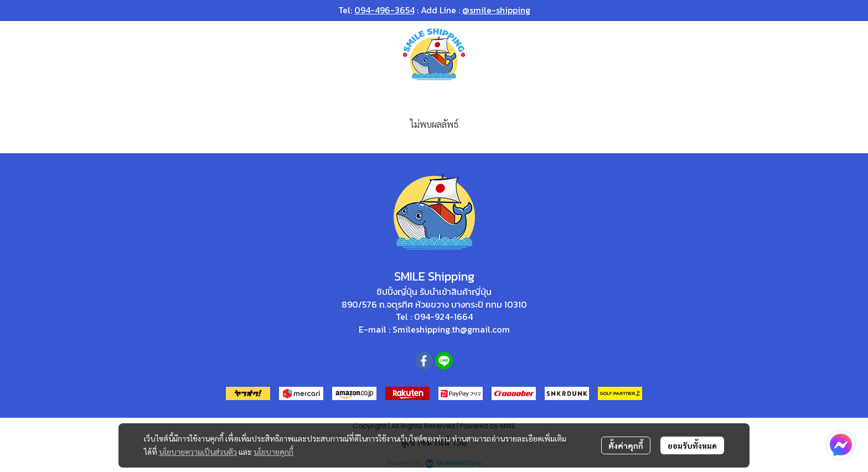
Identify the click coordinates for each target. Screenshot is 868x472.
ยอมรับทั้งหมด (692, 445)
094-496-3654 (384, 10)
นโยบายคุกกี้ (273, 452)
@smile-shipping (496, 10)
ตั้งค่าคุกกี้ (626, 445)
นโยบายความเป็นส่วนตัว (198, 452)
